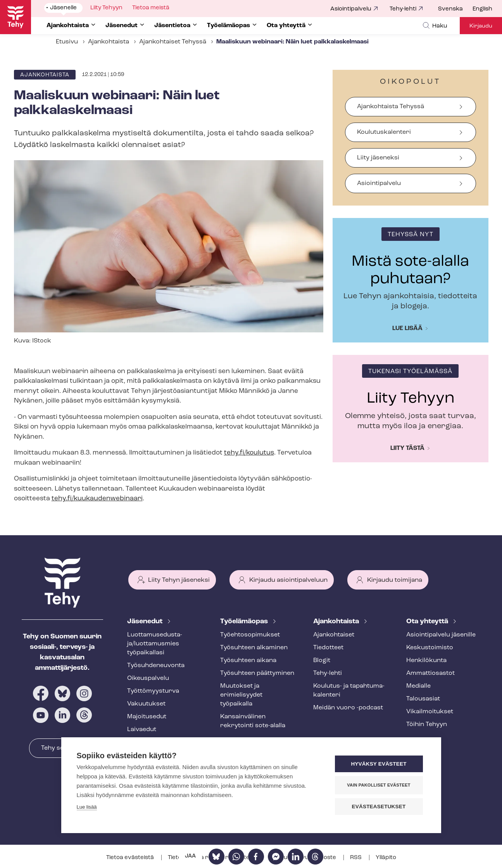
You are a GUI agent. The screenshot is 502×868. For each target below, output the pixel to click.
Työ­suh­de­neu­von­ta (156, 666)
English (482, 9)
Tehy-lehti (403, 9)
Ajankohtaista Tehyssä (391, 107)
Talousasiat (423, 699)
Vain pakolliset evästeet (379, 785)
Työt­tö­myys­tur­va (153, 691)
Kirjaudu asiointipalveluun (288, 580)
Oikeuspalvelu (148, 678)
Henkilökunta (426, 661)
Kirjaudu (481, 26)
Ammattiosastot (430, 673)
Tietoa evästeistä (131, 858)
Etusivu (67, 42)
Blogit (322, 661)
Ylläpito (386, 858)
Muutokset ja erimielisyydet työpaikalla (241, 695)
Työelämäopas (245, 622)
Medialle (418, 686)
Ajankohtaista (109, 42)
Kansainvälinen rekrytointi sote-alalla (253, 721)
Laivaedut (142, 730)
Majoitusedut (147, 717)
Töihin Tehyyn (427, 724)
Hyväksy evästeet (379, 764)
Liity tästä (407, 448)
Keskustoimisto (430, 648)
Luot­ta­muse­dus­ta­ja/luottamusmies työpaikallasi (155, 644)
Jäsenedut (146, 622)
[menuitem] (455, 9)
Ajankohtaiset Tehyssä (173, 42)
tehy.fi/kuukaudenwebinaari (97, 499)
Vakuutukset (146, 704)
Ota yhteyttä (428, 622)
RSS (356, 858)
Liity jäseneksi (378, 158)
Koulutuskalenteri (384, 132)
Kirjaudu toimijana (395, 580)
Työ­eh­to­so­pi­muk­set (250, 635)
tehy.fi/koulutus (249, 453)
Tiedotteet (328, 648)
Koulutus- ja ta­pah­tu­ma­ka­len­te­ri (349, 691)
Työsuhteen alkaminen (254, 648)
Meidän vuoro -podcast (348, 708)
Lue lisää (407, 329)
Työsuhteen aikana (248, 661)
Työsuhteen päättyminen (257, 673)
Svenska (450, 9)
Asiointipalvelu (351, 9)
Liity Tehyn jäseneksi (179, 580)
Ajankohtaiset (334, 635)
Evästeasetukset (379, 807)
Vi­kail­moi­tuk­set (430, 712)
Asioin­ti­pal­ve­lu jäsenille (441, 635)
